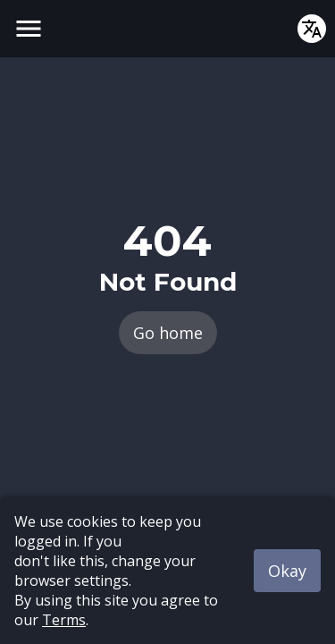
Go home (168, 333)
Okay (287, 571)
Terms (64, 620)
